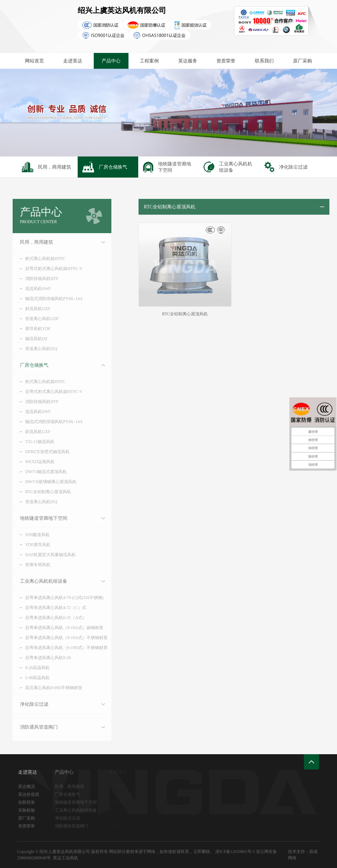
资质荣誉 (226, 61)
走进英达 (73, 61)
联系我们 (264, 61)
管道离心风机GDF (35, 319)
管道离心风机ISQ (34, 349)
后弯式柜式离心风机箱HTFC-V (47, 269)
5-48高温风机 (30, 678)
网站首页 (34, 61)
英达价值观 (30, 794)
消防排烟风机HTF (35, 279)
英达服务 (188, 61)
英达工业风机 (66, 858)
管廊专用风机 (31, 565)
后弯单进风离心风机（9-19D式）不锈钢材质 (59, 648)
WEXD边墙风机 (33, 462)
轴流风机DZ (29, 339)
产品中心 (111, 61)
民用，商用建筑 (29, 242)
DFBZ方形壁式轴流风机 (40, 452)
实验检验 (28, 810)
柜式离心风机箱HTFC (38, 259)
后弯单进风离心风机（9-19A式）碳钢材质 (57, 628)
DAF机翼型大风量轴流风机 (43, 555)
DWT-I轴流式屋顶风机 (39, 472)
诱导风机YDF (31, 329)
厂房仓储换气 (27, 365)
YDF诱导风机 (31, 545)
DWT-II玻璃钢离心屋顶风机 (44, 482)
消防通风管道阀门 (32, 727)
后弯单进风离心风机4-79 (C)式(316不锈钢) (57, 598)
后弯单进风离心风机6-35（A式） (49, 618)
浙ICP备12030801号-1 (235, 852)
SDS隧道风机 (30, 535)
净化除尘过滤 (27, 704)
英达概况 (28, 786)
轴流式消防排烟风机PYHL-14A (47, 299)
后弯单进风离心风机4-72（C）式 (49, 608)
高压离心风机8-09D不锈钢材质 (47, 688)
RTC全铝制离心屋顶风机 (41, 492)
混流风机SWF (31, 289)
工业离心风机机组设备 (37, 581)
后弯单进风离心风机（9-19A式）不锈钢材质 (59, 638)
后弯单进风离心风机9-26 (41, 658)
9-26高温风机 (30, 668)
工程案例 (149, 61)
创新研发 (28, 802)
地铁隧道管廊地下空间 (37, 518)
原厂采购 (303, 61)
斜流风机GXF (31, 309)
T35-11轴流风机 (33, 442)
